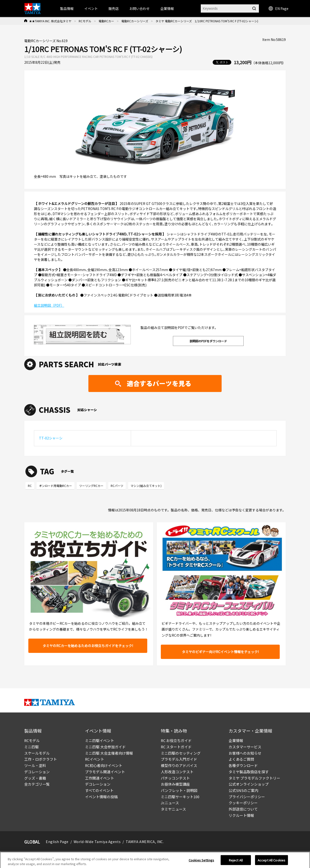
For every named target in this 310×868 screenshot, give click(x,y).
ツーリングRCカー (91, 486)
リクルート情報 (241, 815)
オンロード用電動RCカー (55, 486)
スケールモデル (37, 753)
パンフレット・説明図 (179, 790)
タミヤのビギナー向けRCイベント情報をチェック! (220, 652)
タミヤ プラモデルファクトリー (254, 778)
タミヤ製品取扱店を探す (249, 772)
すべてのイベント (99, 790)
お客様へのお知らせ (245, 753)
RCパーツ (117, 486)
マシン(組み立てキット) (146, 486)
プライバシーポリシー (247, 797)
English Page (57, 842)
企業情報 (236, 740)
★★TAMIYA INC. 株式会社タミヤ (50, 21)
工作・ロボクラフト (41, 759)
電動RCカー (106, 21)
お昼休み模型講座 (175, 784)
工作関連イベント (100, 778)
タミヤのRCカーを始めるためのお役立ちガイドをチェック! (88, 646)
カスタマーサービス (245, 747)
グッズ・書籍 (35, 778)
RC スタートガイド (176, 747)
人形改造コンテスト (177, 772)
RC (30, 486)
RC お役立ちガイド (176, 740)
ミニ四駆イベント (100, 740)
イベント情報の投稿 (101, 797)
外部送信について (243, 809)
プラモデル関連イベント (105, 772)
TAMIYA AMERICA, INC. (145, 842)
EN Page (279, 8)
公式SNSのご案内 (243, 790)
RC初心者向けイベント (104, 765)
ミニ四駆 (31, 747)
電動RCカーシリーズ (135, 21)
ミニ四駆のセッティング (181, 753)
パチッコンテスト (175, 778)
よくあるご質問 (241, 759)
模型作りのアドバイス (179, 765)
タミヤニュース (173, 809)
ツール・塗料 (35, 765)
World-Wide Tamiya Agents (97, 842)
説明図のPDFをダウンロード (208, 341)
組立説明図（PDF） (49, 305)
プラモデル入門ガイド (179, 759)
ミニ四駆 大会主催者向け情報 (109, 753)
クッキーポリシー (243, 803)
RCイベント (95, 759)
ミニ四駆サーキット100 (180, 797)
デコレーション (37, 772)
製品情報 (67, 8)
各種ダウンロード (243, 765)
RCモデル (85, 21)
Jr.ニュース (170, 803)
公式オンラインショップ (249, 784)
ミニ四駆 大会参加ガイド (105, 747)
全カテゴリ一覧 (37, 784)
